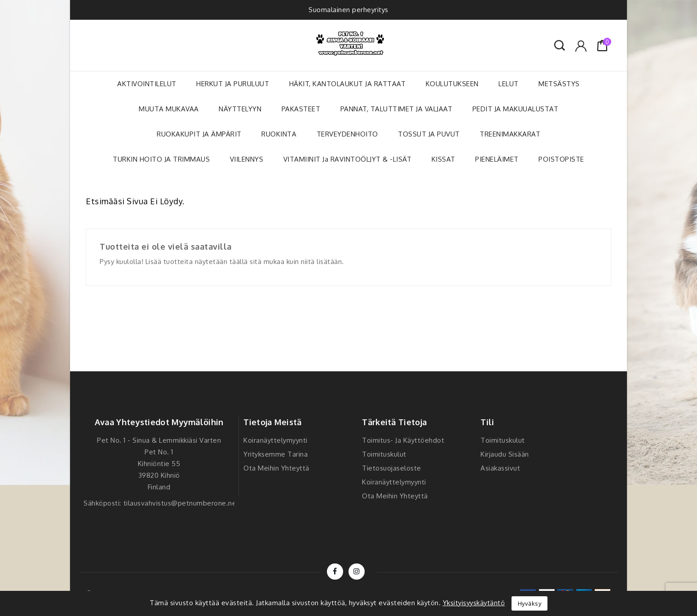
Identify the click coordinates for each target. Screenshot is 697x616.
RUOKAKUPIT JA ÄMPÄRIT (199, 134)
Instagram (357, 572)
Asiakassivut (500, 468)
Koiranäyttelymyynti (276, 440)
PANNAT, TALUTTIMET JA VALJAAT (397, 109)
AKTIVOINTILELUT (147, 84)
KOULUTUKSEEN (452, 84)
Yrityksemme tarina (276, 454)
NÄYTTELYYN (240, 109)
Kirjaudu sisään (505, 454)
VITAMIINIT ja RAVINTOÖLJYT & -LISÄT (348, 159)
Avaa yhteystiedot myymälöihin (159, 422)
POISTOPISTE (561, 159)
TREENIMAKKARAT (510, 134)
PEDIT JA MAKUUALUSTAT (516, 109)
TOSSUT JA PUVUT (429, 134)
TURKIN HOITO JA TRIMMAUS (161, 159)
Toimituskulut (384, 454)
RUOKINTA (279, 134)
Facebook (335, 572)
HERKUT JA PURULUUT (233, 84)
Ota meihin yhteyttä (276, 468)
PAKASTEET (301, 109)
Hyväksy (530, 603)
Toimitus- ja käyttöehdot (403, 440)
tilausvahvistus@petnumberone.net (181, 503)
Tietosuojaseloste (392, 468)
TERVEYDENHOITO (347, 134)
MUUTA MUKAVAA (169, 109)
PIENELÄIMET (497, 159)
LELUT (509, 84)
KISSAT (443, 159)
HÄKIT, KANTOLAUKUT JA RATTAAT (348, 84)
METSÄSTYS (559, 84)
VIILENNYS (247, 159)
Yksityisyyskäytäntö (474, 603)
